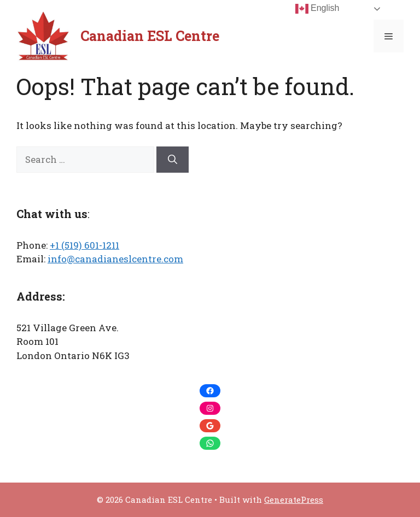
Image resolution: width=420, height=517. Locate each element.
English (317, 9)
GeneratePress (294, 500)
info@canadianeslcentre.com (115, 259)
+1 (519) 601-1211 (84, 245)
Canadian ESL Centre (150, 36)
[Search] (173, 160)
